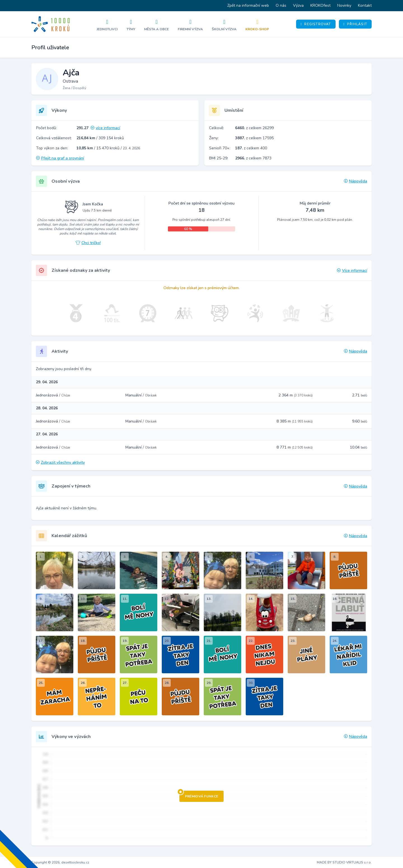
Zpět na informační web (248, 5)
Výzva (298, 5)
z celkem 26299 (254, 128)
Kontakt (365, 5)
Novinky (344, 5)
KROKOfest (320, 5)
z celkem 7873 (253, 158)
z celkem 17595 (254, 138)
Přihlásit (355, 24)
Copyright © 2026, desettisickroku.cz (60, 862)
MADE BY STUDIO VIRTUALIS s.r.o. (344, 862)
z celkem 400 (251, 148)
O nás (281, 5)
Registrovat (316, 24)
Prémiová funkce (199, 795)
